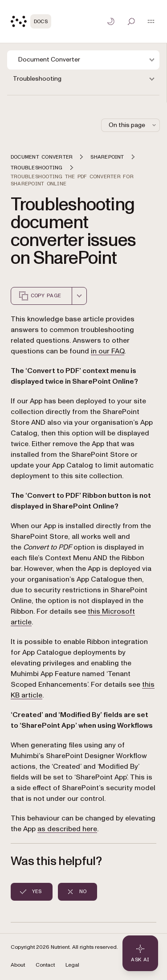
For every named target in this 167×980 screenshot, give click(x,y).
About (18, 965)
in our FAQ (108, 351)
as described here (67, 829)
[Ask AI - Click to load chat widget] (140, 953)
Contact (45, 965)
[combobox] (79, 296)
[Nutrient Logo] (31, 21)
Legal (72, 965)
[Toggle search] (131, 21)
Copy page (40, 296)
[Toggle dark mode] (111, 21)
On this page (133, 125)
